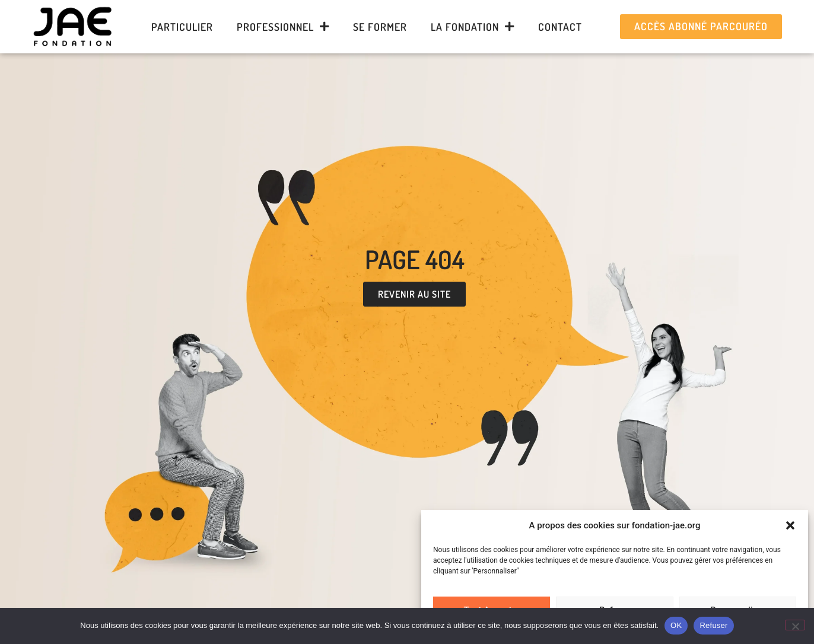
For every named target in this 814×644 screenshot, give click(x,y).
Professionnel (283, 27)
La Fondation (473, 27)
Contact (560, 27)
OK (676, 625)
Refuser (713, 625)
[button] (790, 525)
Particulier (182, 27)
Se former (380, 27)
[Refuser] (795, 625)
